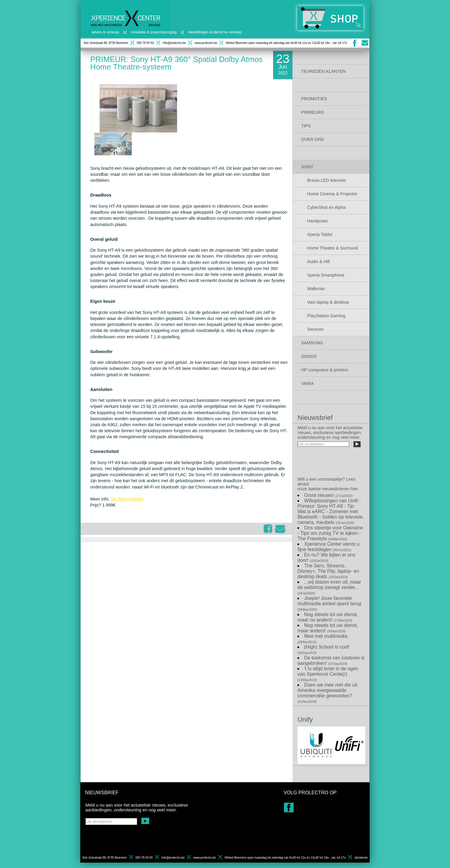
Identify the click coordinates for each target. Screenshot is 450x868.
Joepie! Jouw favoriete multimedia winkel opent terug (329, 603)
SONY (307, 167)
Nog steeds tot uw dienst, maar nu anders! (328, 617)
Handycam (317, 221)
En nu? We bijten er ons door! (326, 558)
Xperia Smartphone (326, 275)
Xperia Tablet (320, 234)
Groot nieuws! (328, 495)
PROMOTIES (314, 99)
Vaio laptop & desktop (328, 302)
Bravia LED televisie (327, 180)
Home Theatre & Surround (333, 248)
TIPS (306, 126)
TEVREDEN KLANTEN (324, 71)
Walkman (316, 289)
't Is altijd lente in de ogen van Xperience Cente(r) (328, 674)
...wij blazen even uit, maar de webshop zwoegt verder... (329, 587)
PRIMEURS (313, 112)
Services (315, 329)
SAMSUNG (312, 343)
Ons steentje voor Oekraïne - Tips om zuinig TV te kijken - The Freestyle (330, 533)
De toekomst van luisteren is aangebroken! (331, 660)
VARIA (307, 383)
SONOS (309, 356)
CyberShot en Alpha (326, 207)
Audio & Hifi (318, 262)
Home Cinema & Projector (332, 194)
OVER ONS (313, 139)
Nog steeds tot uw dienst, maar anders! (328, 628)
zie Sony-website (127, 499)
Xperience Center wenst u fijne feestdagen (328, 547)
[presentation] (331, 460)
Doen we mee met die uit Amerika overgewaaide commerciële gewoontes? (327, 693)
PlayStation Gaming (326, 316)
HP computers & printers (325, 370)
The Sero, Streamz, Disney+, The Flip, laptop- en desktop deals (328, 571)
